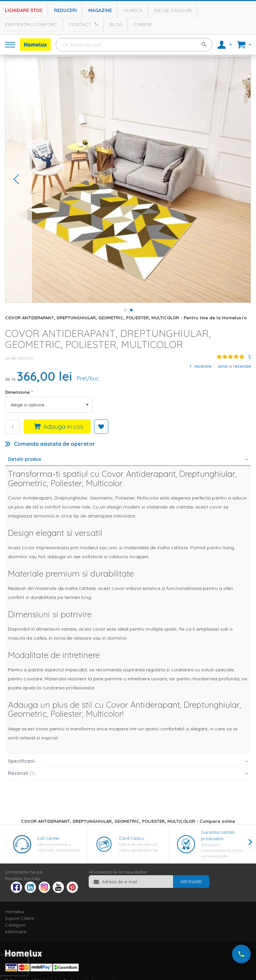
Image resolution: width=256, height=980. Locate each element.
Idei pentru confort (31, 24)
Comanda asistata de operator (54, 444)
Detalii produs (24, 459)
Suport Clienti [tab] (20, 918)
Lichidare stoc (24, 10)
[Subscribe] (191, 882)
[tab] (128, 460)
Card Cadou (132, 838)
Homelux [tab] (15, 912)
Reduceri (65, 10)
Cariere (143, 24)
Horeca (133, 10)
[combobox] (134, 45)
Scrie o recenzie (234, 366)
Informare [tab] (16, 932)
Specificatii (21, 761)
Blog (116, 24)
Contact (80, 24)
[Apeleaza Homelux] (95, 24)
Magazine (100, 10)
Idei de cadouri (173, 10)
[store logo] (35, 45)
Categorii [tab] (15, 925)
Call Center (48, 838)
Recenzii (21, 773)
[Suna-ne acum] (241, 954)
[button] (19, 180)
